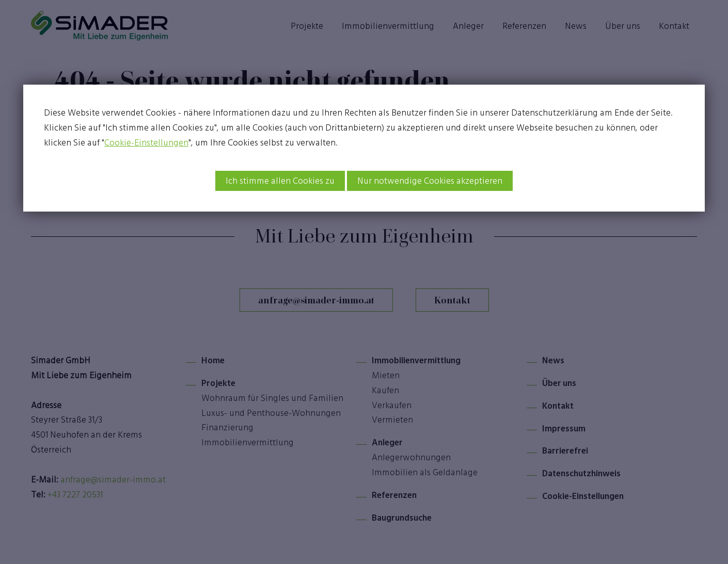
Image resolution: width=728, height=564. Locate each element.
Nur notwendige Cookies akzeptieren (430, 181)
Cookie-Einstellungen (146, 142)
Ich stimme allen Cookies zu (280, 181)
